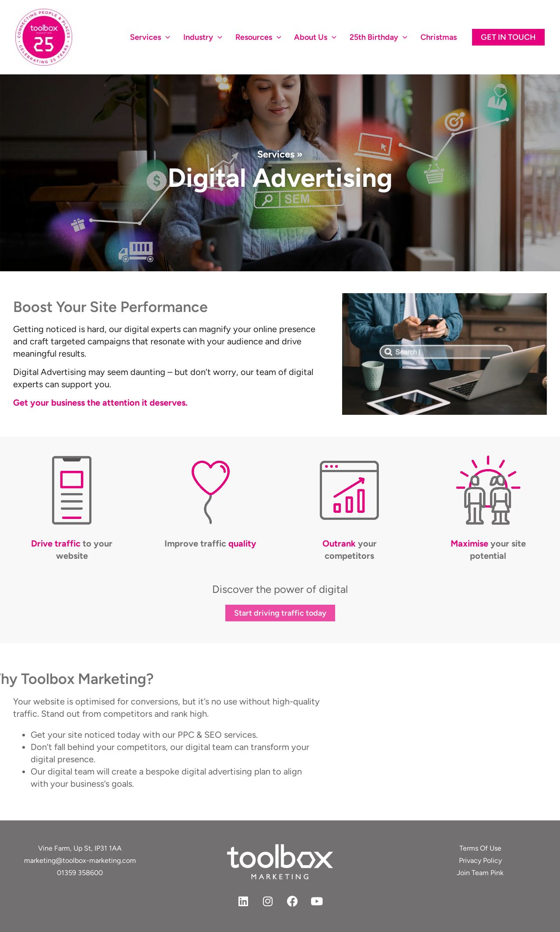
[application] (166, 37)
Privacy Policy (480, 860)
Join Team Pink (480, 873)
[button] (508, 37)
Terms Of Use (480, 848)
